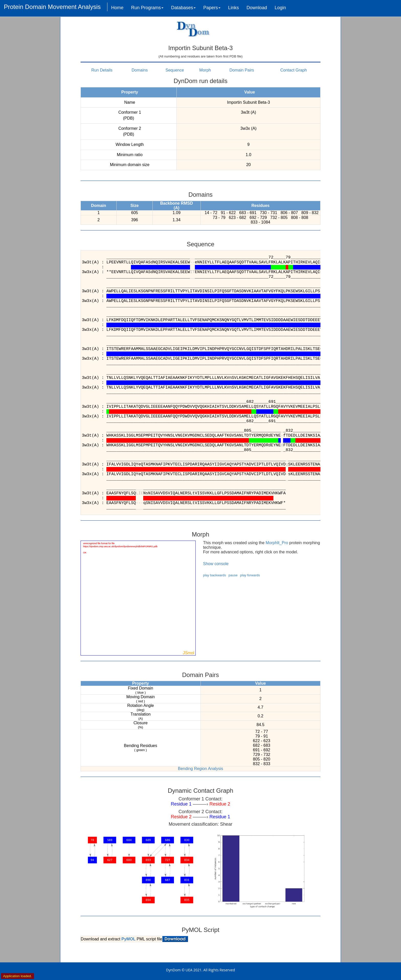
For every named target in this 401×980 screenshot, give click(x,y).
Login (280, 8)
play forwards (250, 575)
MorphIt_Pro (277, 543)
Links (233, 8)
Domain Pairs (242, 70)
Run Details (102, 70)
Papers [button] (212, 8)
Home (117, 8)
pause (233, 575)
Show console (216, 564)
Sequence (175, 70)
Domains (140, 70)
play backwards (215, 575)
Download (257, 8)
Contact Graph (294, 70)
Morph (205, 70)
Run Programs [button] (147, 8)
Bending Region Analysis (200, 769)
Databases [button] (183, 8)
